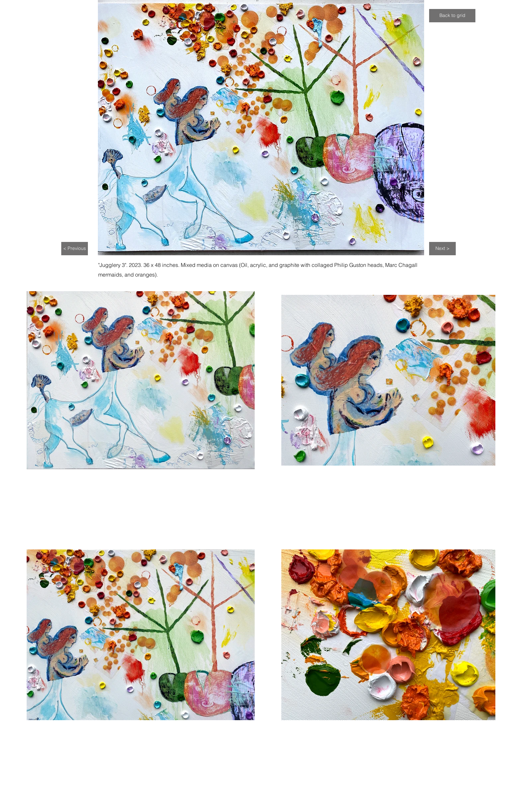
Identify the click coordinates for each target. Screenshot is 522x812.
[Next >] (442, 249)
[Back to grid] (452, 16)
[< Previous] (75, 249)
